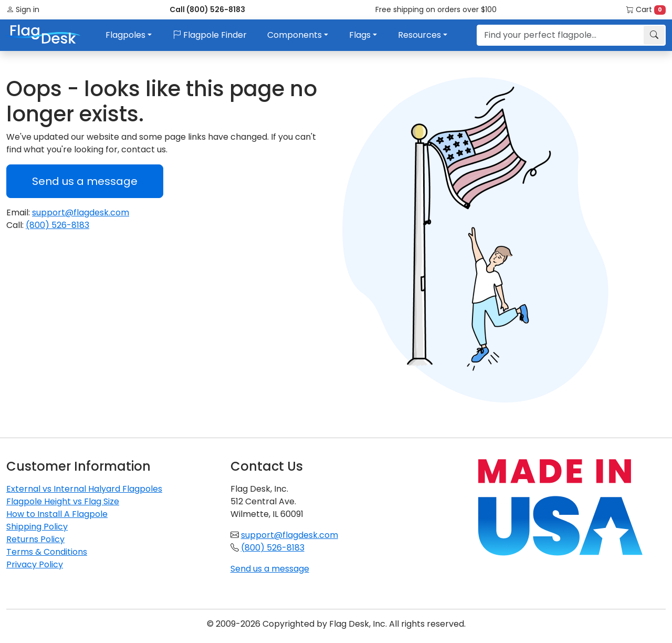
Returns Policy (35, 539)
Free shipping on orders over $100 (436, 9)
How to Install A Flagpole (57, 514)
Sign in (23, 9)
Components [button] (295, 35)
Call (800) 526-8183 (207, 9)
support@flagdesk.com (81, 212)
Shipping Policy (37, 527)
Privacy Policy (35, 564)
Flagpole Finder (210, 35)
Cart (646, 9)
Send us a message (85, 181)
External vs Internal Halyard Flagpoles (84, 489)
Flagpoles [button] (125, 35)
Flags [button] (360, 35)
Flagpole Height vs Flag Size (63, 501)
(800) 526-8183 (57, 225)
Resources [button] (419, 35)
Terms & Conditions (47, 552)
